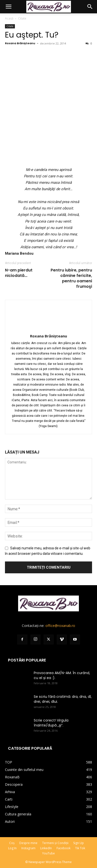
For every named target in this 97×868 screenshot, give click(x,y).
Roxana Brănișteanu (20, 43)
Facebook (64, 848)
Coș (12, 843)
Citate (22, 18)
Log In (12, 848)
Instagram (28, 848)
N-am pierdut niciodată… (19, 273)
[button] (8, 7)
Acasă (9, 18)
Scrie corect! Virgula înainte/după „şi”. (51, 723)
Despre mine (28, 843)
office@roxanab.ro (60, 626)
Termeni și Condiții (55, 843)
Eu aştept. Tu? (32, 35)
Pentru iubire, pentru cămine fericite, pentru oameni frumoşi (71, 278)
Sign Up (79, 843)
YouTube (48, 853)
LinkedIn (46, 848)
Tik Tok (80, 848)
